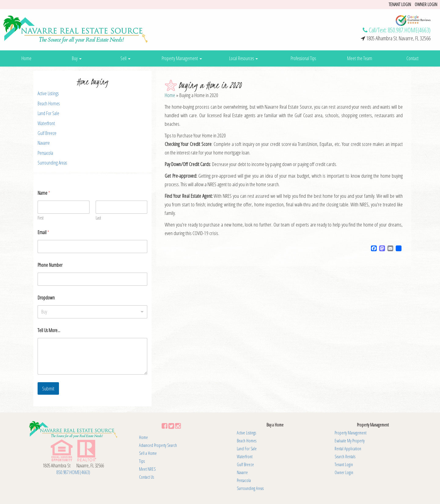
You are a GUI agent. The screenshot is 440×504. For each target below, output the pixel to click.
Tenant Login (344, 464)
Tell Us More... (49, 330)
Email (43, 232)
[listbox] (92, 312)
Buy (77, 58)
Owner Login (426, 4)
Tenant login (400, 4)
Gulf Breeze (47, 133)
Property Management (182, 58)
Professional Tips (303, 58)
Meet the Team (360, 58)
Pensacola (45, 153)
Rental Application (348, 449)
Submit (48, 388)
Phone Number (50, 265)
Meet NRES (147, 469)
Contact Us (147, 477)
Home (26, 58)
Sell (125, 58)
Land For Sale (48, 113)
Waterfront (46, 123)
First (40, 218)
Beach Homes (49, 103)
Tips (142, 461)
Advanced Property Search (158, 445)
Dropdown (46, 298)
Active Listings (48, 93)
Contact (413, 58)
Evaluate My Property (350, 441)
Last (98, 218)
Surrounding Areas (52, 163)
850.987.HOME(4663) (409, 30)
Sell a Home (148, 453)
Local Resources (244, 58)
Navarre (44, 143)
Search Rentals (345, 457)
